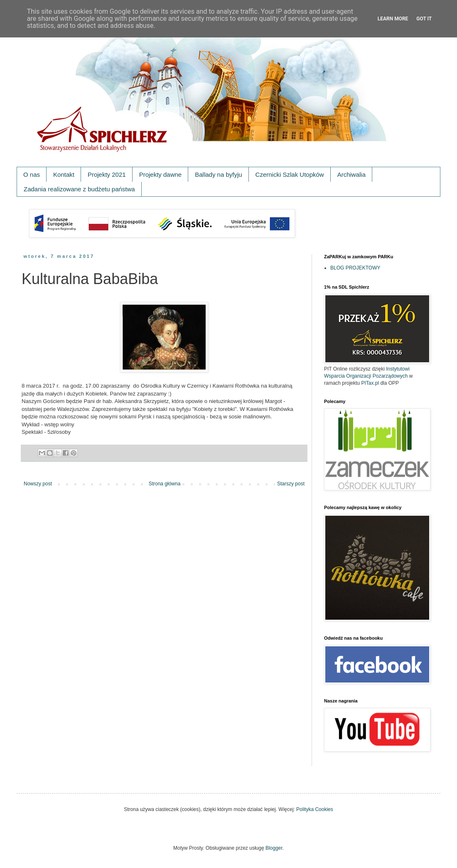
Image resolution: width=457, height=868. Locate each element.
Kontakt (64, 174)
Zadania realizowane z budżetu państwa (79, 189)
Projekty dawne (161, 174)
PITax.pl (370, 383)
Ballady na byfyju (218, 174)
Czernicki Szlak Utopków (290, 174)
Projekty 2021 (107, 174)
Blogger (274, 848)
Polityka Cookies (315, 809)
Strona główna (165, 484)
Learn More (393, 19)
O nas (32, 174)
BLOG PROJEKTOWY (355, 268)
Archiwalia (351, 174)
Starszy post (291, 484)
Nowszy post (38, 484)
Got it (424, 19)
